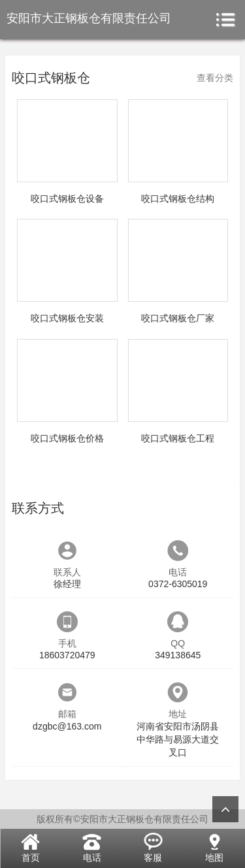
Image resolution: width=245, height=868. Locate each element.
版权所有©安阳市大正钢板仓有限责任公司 (122, 819)
